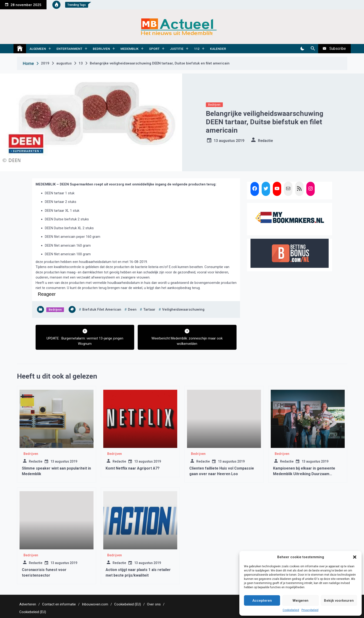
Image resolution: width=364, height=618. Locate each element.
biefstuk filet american (102, 309)
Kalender (218, 49)
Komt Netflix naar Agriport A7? (133, 468)
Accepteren (262, 601)
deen (132, 309)
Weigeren (301, 601)
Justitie (177, 49)
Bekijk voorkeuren (339, 601)
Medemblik (130, 49)
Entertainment (69, 49)
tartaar (149, 309)
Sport (154, 49)
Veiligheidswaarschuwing (183, 309)
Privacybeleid (310, 610)
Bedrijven (101, 49)
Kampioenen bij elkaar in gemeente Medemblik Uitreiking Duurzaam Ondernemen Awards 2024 (304, 474)
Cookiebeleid (291, 610)
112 (197, 49)
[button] (355, 557)
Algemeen (38, 49)
